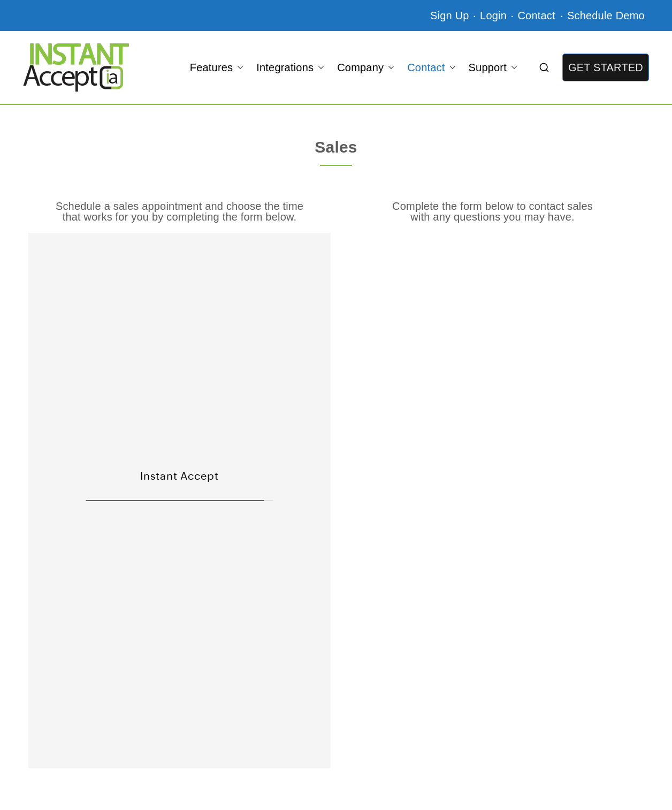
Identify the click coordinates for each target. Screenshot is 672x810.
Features (217, 67)
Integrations (290, 67)
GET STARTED (606, 67)
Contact (538, 16)
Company (366, 67)
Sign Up (450, 16)
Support (493, 67)
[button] (238, 67)
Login (493, 16)
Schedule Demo (606, 16)
